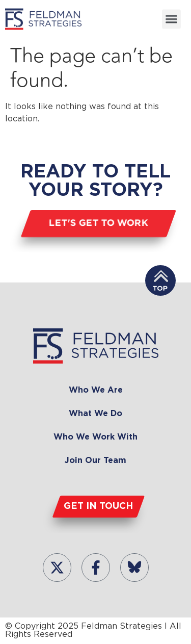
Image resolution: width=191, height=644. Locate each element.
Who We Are (96, 390)
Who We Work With (95, 437)
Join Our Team (95, 461)
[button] (172, 18)
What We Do (95, 414)
